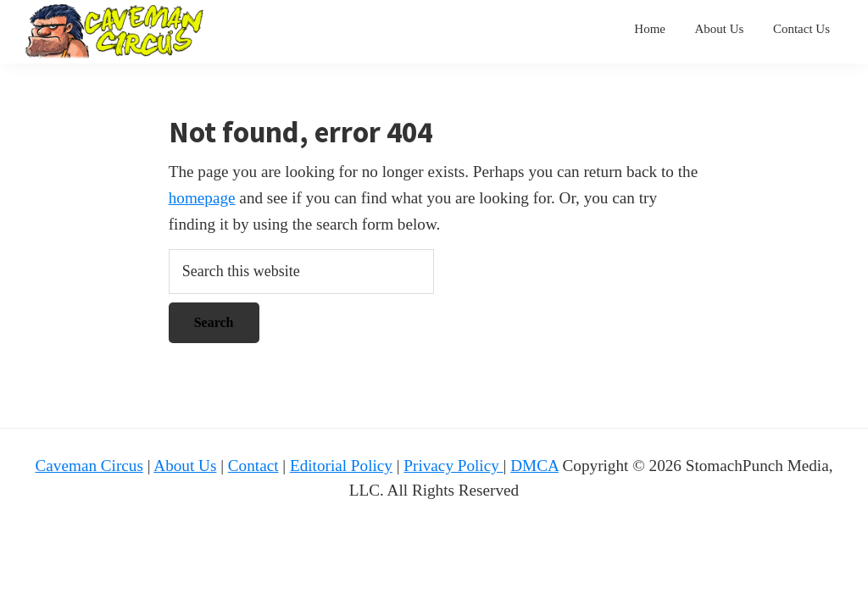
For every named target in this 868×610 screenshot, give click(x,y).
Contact (253, 466)
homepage (202, 198)
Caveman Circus (89, 466)
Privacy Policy (453, 466)
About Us (185, 466)
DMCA (534, 466)
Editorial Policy (341, 466)
